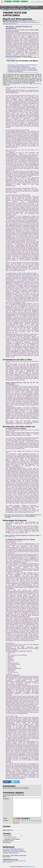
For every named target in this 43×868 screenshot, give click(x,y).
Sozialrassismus (35, 22)
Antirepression (12, 7)
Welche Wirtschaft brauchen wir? (16, 515)
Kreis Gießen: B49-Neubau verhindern (13, 849)
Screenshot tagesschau (22, 66)
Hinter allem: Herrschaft (9, 22)
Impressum (29, 867)
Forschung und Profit (8, 24)
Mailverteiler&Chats (14, 853)
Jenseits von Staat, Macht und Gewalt (27, 273)
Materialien (23, 9)
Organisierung (21, 7)
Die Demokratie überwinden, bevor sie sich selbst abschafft (13, 851)
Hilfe (12, 830)
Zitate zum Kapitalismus (24, 10)
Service (29, 9)
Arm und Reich (37, 84)
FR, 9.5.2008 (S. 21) (10, 537)
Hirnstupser (9, 30)
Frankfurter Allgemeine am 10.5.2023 (17, 84)
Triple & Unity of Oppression (22, 22)
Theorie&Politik (35, 7)
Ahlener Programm (16, 130)
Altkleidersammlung (13, 385)
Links (16, 24)
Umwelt (27, 7)
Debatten (3, 9)
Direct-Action (4, 7)
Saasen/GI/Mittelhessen (13, 9)
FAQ (34, 867)
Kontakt (25, 867)
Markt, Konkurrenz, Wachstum (26, 21)
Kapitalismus (15, 10)
